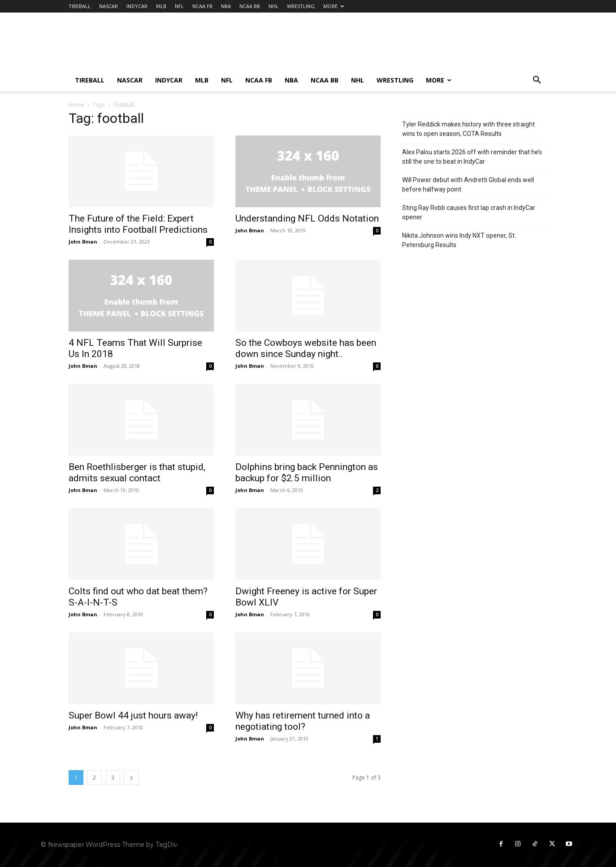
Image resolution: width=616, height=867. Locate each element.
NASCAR (108, 6)
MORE (334, 6)
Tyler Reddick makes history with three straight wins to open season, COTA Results (469, 129)
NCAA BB (250, 6)
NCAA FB (202, 6)
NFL (179, 6)
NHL (273, 6)
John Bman (83, 242)
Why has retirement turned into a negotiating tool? (303, 721)
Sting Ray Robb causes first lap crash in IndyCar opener (469, 212)
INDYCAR (137, 6)
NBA (226, 6)
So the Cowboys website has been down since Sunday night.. (306, 348)
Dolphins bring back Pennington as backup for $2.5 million (307, 473)
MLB (161, 6)
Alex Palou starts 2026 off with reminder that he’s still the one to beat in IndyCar (472, 157)
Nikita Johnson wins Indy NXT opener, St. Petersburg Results (459, 240)
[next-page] (131, 778)
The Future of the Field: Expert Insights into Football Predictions (138, 224)
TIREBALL (80, 6)
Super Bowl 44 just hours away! (133, 715)
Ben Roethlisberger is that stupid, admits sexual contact (137, 473)
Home (76, 105)
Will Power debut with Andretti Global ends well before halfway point (468, 185)
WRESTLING (301, 6)
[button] (537, 81)
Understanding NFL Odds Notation (307, 218)
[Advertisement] (384, 45)
